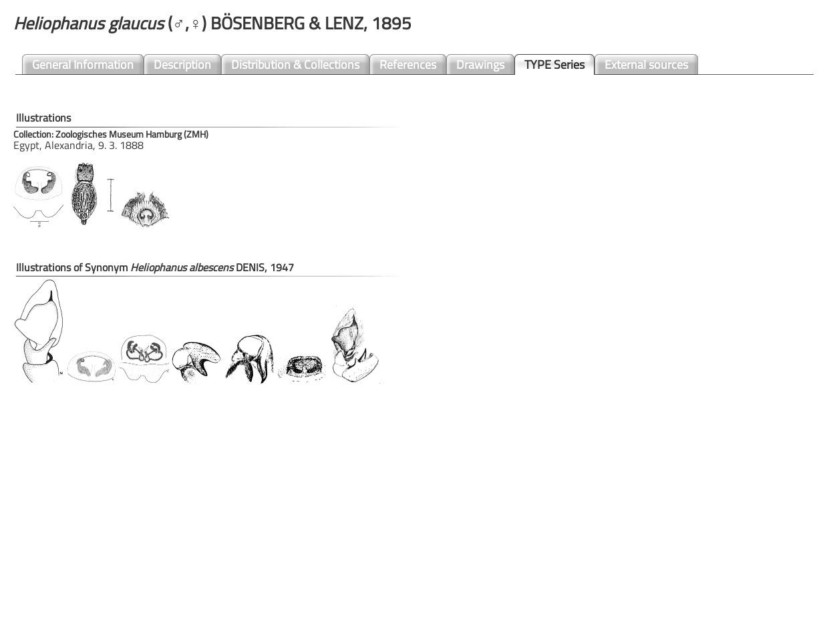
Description (182, 64)
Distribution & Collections (295, 64)
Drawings (480, 64)
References (408, 64)
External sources (646, 64)
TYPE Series (554, 64)
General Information (83, 64)
